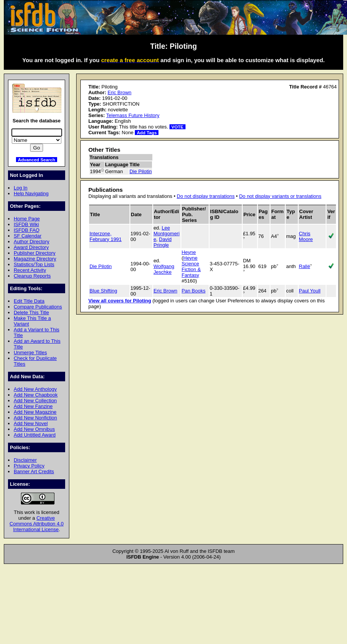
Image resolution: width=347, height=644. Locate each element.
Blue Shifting (103, 291)
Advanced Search (37, 160)
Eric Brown (119, 92)
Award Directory (31, 247)
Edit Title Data (29, 301)
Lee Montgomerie (166, 234)
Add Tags (147, 132)
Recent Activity (30, 270)
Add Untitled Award (35, 435)
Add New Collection (35, 401)
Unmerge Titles (30, 353)
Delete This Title (31, 312)
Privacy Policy (29, 466)
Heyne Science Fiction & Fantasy (191, 267)
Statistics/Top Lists (34, 264)
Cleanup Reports (32, 276)
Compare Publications (38, 307)
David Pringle (163, 242)
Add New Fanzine (33, 406)
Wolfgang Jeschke (164, 269)
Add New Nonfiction (35, 418)
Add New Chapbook (36, 395)
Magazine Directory (35, 259)
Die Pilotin (141, 171)
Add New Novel (31, 423)
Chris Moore (306, 236)
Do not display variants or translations (280, 196)
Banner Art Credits (34, 471)
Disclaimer (25, 460)
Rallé (305, 266)
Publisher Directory (34, 253)
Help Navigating (31, 194)
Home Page (27, 219)
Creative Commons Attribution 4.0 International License (37, 524)
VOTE (177, 127)
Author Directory (32, 242)
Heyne (189, 252)
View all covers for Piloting (120, 301)
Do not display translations (206, 196)
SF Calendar (28, 236)
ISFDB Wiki (26, 224)
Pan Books (194, 291)
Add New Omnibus (34, 429)
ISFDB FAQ (27, 230)
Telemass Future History (133, 115)
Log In (21, 188)
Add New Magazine (35, 412)
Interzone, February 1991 (106, 236)
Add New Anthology (35, 389)
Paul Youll (310, 291)
